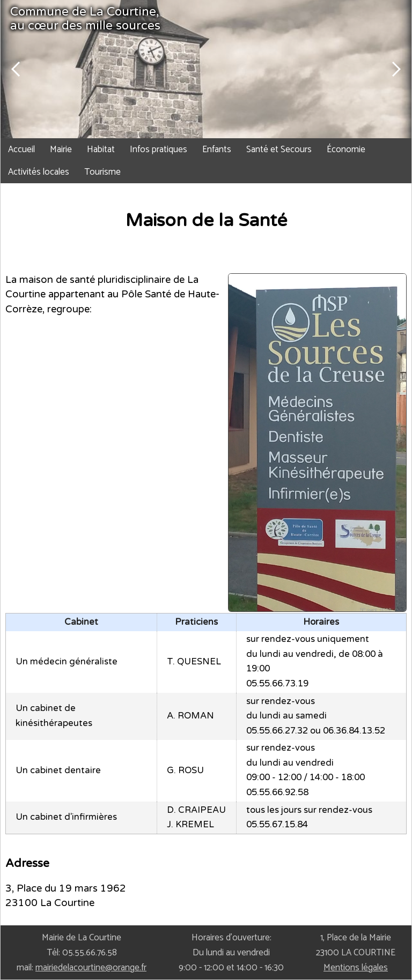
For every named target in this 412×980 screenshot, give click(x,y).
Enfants (217, 149)
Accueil (21, 149)
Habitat (101, 149)
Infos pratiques (159, 149)
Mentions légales (356, 968)
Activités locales (39, 172)
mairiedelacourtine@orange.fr (91, 968)
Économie (346, 149)
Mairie (61, 149)
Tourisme (102, 172)
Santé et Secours (279, 149)
